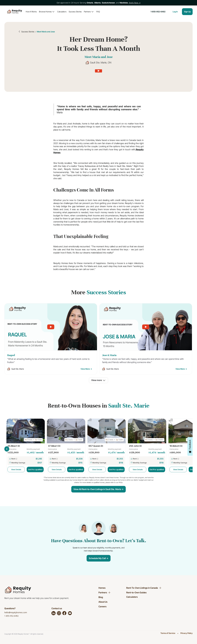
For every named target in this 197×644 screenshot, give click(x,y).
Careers (102, 606)
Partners (87, 12)
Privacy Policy (187, 633)
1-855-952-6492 (11, 616)
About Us (103, 602)
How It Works (31, 12)
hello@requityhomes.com (16, 612)
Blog (101, 597)
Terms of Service (168, 633)
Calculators (62, 12)
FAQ (98, 12)
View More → (86, 369)
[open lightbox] (98, 71)
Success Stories (75, 12)
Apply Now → (135, 3)
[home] (15, 12)
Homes (102, 588)
